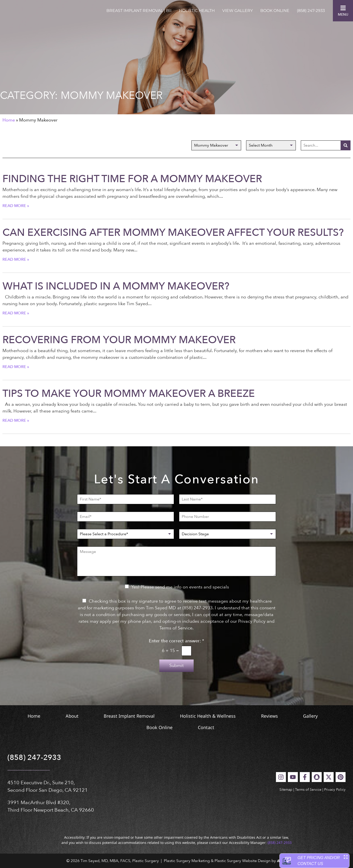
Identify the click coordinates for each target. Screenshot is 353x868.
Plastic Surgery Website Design (243, 861)
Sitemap (286, 790)
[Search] (346, 145)
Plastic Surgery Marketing (187, 861)
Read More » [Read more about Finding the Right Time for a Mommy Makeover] (16, 206)
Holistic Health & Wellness (233, 716)
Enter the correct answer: (176, 641)
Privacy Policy (335, 790)
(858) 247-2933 (311, 11)
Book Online (275, 11)
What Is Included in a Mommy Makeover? (116, 286)
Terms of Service (308, 790)
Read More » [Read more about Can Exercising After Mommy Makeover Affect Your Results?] (16, 259)
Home (9, 120)
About (83, 716)
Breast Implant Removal (148, 716)
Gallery (129, 727)
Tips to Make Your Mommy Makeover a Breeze (129, 394)
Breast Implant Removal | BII (139, 11)
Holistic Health (197, 11)
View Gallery (238, 11)
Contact (235, 727)
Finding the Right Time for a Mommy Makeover (132, 179)
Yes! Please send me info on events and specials (180, 587)
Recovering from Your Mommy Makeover (119, 340)
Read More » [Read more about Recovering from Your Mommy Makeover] (16, 367)
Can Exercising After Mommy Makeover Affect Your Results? (173, 233)
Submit (176, 666)
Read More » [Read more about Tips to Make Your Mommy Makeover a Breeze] (16, 420)
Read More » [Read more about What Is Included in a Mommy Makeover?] (16, 313)
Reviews (302, 716)
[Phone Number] (227, 517)
